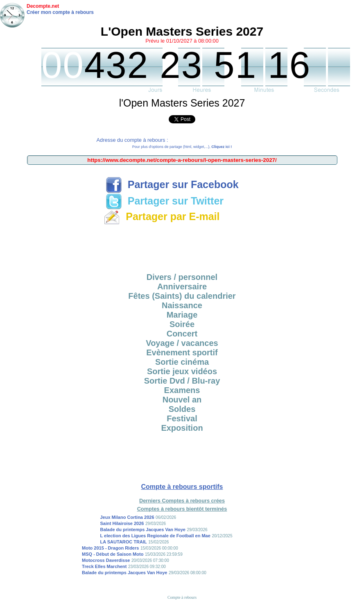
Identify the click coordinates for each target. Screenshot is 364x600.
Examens (182, 390)
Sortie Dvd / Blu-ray (182, 381)
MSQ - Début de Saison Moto (113, 554)
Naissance (182, 305)
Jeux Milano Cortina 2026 (127, 517)
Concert (182, 334)
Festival (182, 418)
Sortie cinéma (182, 362)
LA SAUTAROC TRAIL (123, 542)
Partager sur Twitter (165, 201)
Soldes (182, 409)
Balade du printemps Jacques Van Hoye (142, 530)
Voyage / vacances (182, 343)
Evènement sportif (182, 352)
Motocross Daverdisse (106, 560)
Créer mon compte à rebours (60, 12)
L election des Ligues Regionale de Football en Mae (155, 536)
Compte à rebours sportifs (182, 487)
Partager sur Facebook (172, 184)
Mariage (182, 315)
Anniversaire (182, 286)
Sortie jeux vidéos (182, 371)
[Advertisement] (182, 246)
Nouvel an (182, 400)
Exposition (182, 428)
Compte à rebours (182, 597)
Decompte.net (43, 6)
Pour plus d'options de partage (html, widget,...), (182, 147)
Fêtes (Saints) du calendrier (182, 296)
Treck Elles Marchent (104, 566)
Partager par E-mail (162, 216)
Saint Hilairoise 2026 (122, 523)
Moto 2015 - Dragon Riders (110, 548)
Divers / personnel (182, 277)
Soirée (182, 324)
